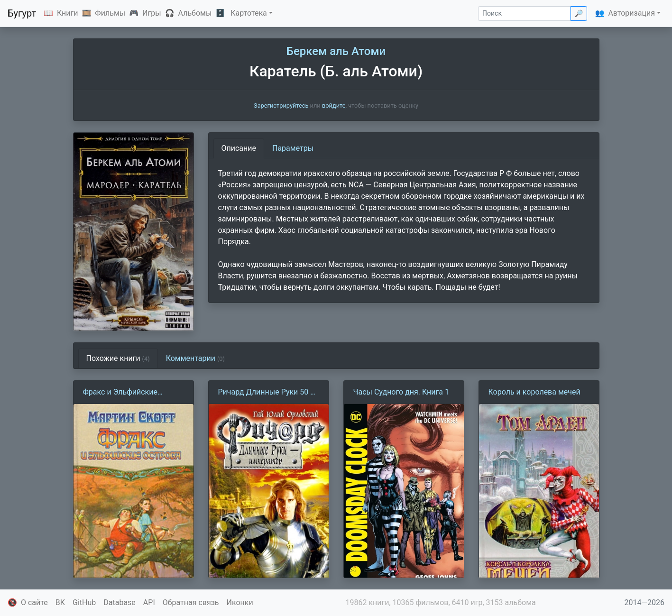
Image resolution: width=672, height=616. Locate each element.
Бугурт (22, 13)
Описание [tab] (239, 148)
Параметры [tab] (293, 148)
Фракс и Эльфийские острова (120, 393)
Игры (152, 13)
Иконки (240, 602)
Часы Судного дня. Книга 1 (401, 392)
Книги (68, 13)
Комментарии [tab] (195, 358)
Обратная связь (191, 602)
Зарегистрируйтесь (281, 106)
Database (120, 602)
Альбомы (195, 13)
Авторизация (631, 13)
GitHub (84, 602)
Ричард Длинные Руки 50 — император (267, 393)
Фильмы (110, 13)
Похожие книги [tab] (118, 358)
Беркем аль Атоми (336, 51)
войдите (334, 106)
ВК (60, 602)
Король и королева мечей (534, 392)
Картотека (249, 13)
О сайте (34, 602)
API (149, 602)
